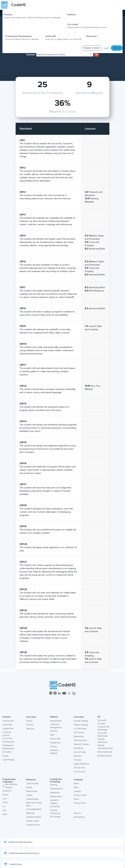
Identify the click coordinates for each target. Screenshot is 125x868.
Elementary (79, 736)
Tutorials (78, 760)
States (29, 787)
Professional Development (8, 747)
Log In (107, 48)
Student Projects (34, 817)
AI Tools (53, 747)
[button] (34, 16)
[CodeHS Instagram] (55, 694)
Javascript (7, 791)
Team (76, 787)
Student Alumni (33, 825)
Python (6, 795)
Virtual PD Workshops (102, 735)
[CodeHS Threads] (74, 694)
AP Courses (79, 733)
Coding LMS (8, 721)
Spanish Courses (81, 744)
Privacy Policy (80, 803)
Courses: (31, 55)
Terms (76, 799)
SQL (4, 810)
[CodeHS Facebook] (51, 694)
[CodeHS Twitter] (69, 694)
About (76, 784)
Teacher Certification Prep (105, 747)
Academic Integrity (54, 752)
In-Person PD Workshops (103, 728)
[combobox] (65, 55)
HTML (5, 803)
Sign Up (117, 48)
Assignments (56, 721)
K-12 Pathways (80, 729)
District (29, 721)
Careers (77, 791)
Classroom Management (56, 726)
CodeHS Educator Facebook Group (22, 853)
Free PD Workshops (102, 741)
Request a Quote (92, 48)
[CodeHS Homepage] (15, 5)
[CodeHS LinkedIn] (59, 694)
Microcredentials (105, 752)
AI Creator (7, 752)
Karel (5, 814)
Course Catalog (81, 721)
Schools (30, 725)
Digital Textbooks (81, 764)
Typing (5, 756)
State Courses (80, 740)
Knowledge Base (34, 809)
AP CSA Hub (79, 768)
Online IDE (7, 725)
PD (99, 717)
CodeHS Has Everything (56, 780)
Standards (78, 748)
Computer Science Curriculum (7, 735)
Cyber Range (8, 760)
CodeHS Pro (8, 729)
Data (52, 735)
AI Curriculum (80, 772)
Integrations (55, 743)
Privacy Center (80, 795)
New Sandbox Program (10, 786)
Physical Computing (55, 812)
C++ (4, 806)
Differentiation (56, 789)
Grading (54, 731)
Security (77, 813)
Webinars (30, 813)
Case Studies (32, 784)
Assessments (56, 797)
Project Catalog (81, 725)
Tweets (29, 795)
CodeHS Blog (32, 799)
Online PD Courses (102, 722)
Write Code (55, 739)
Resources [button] (93, 36)
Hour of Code (80, 752)
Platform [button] (73, 15)
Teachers (30, 729)
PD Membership (105, 756)
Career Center (33, 821)
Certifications (8, 742)
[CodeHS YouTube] (64, 694)
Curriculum (79, 717)
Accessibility (79, 817)
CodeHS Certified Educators (18, 842)
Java (5, 799)
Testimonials (32, 791)
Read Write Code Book (34, 804)
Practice (77, 756)
